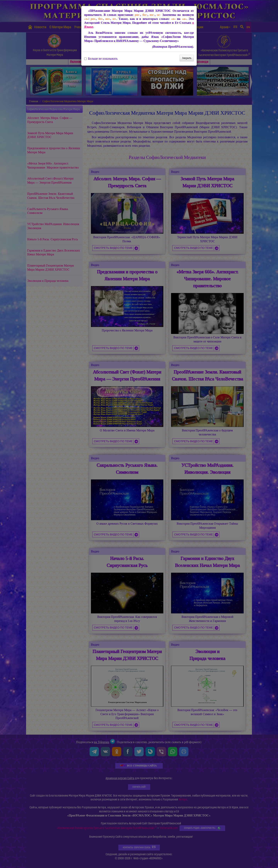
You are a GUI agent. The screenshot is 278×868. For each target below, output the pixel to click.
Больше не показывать (101, 59)
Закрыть (187, 58)
